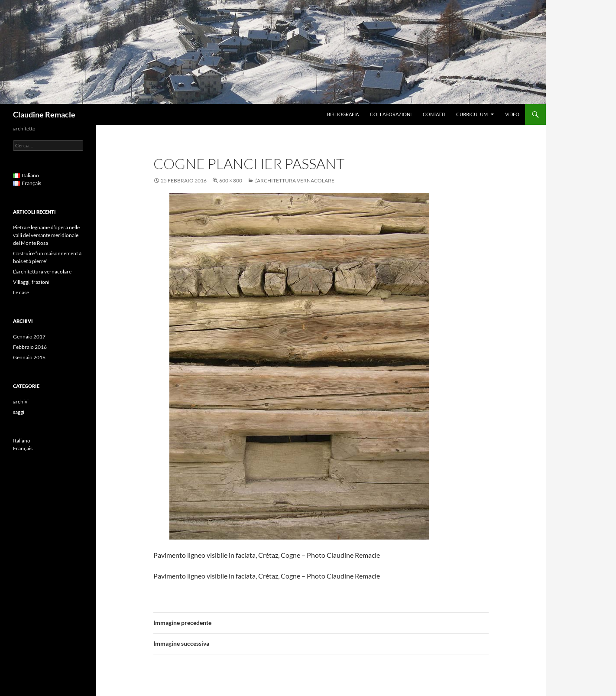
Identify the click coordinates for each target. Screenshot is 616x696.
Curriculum (472, 114)
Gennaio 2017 (29, 337)
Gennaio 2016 (29, 357)
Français (23, 448)
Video (512, 114)
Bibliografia (343, 114)
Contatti (434, 114)
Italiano (22, 441)
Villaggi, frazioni (31, 282)
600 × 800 (231, 181)
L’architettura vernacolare (294, 181)
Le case (21, 292)
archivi (21, 402)
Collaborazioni (391, 114)
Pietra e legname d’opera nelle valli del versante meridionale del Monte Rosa (46, 235)
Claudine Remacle (44, 114)
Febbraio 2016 (30, 347)
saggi (19, 412)
